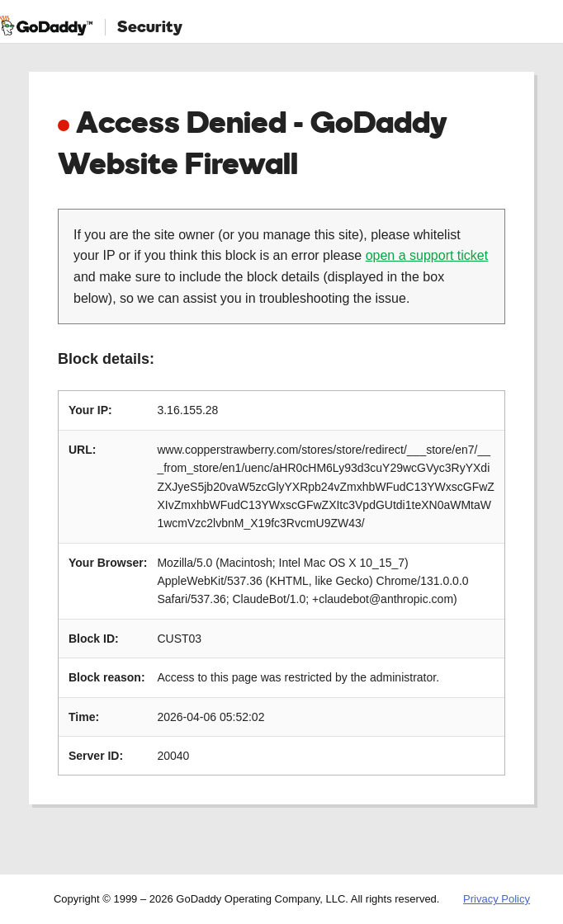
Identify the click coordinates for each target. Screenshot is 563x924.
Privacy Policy (497, 899)
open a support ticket (427, 255)
